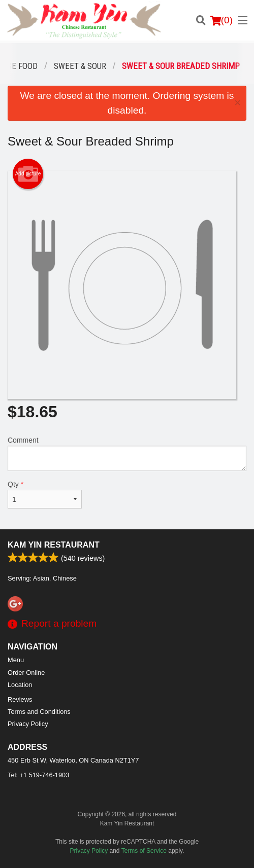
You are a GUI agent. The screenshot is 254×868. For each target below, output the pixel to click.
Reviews (20, 699)
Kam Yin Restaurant (54, 545)
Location (20, 685)
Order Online (26, 673)
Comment (127, 454)
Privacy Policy (28, 724)
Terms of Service (144, 851)
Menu (16, 660)
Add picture (28, 174)
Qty (45, 494)
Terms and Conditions (39, 712)
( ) (221, 20)
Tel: (38, 775)
